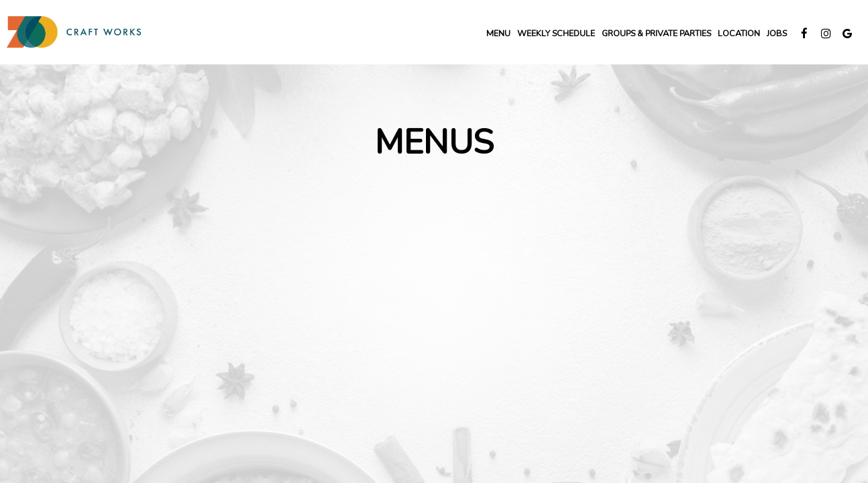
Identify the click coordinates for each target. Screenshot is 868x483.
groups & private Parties (656, 33)
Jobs (777, 33)
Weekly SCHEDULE (556, 33)
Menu (498, 33)
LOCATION (739, 33)
